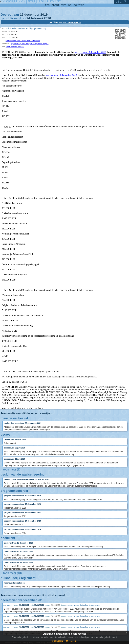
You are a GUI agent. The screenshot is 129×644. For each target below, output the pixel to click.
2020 (47, 18)
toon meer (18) (12, 573)
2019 (44, 15)
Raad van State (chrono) (15, 47)
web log (67, 5)
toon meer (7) (12, 470)
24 (28, 18)
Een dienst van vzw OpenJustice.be (65, 22)
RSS (47, 5)
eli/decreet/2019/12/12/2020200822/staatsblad (23, 41)
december (32, 15)
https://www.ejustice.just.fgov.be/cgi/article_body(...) (30, 44)
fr (125, 1)
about (55, 5)
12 (22, 15)
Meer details (72, 641)
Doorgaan (57, 641)
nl (118, 1)
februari (37, 18)
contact (79, 5)
